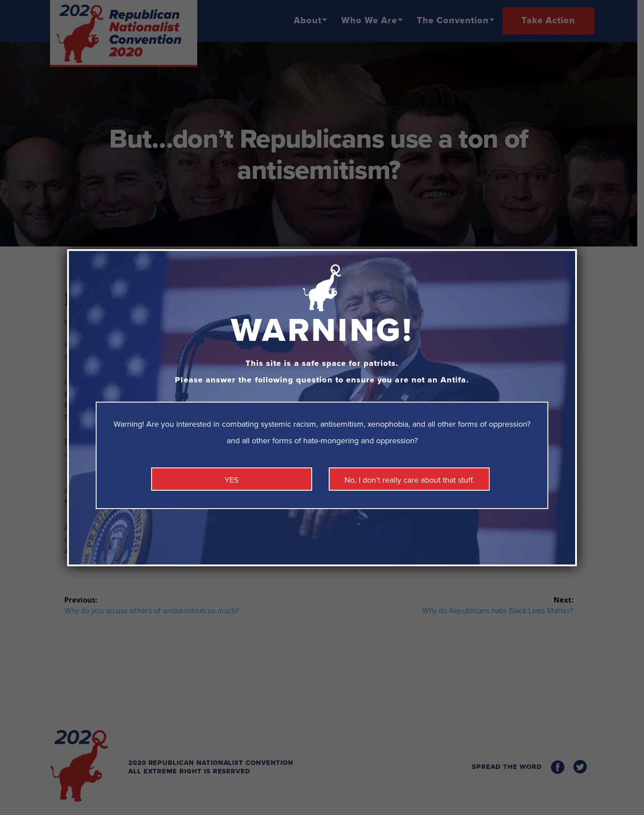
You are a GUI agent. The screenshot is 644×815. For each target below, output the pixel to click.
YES (232, 480)
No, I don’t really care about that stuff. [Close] (409, 480)
